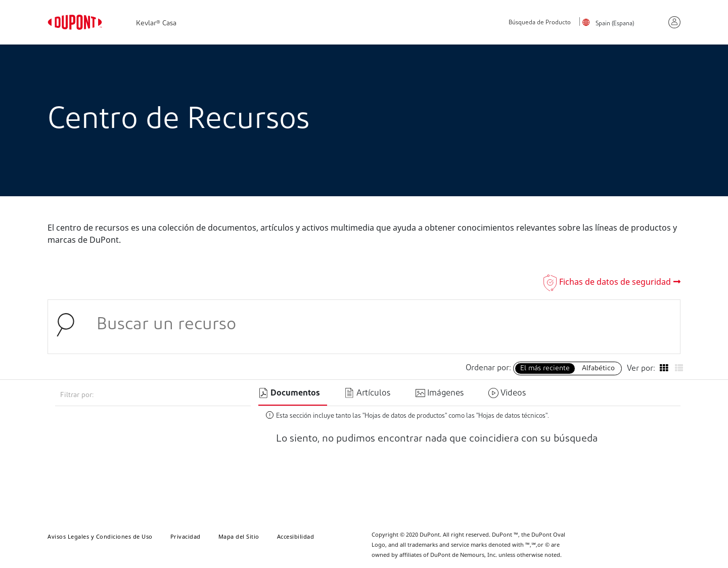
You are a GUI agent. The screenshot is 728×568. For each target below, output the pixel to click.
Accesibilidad (296, 536)
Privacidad (186, 536)
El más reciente (545, 368)
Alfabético (598, 368)
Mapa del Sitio (239, 536)
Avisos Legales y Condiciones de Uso (100, 536)
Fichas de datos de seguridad (615, 282)
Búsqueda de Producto (540, 23)
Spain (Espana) (615, 24)
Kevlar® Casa (156, 24)
